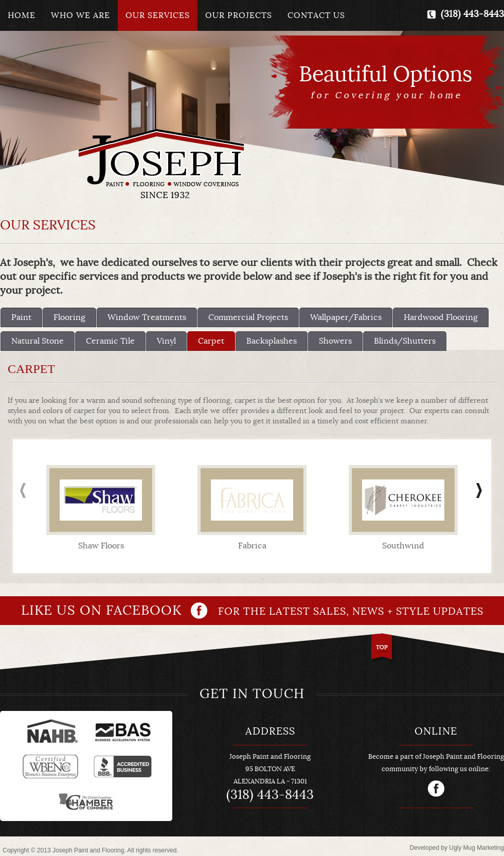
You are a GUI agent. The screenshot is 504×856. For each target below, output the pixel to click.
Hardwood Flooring (441, 317)
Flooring (69, 317)
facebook (436, 789)
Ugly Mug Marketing (476, 848)
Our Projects (239, 15)
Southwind (403, 546)
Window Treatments (147, 317)
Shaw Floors (101, 546)
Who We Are (80, 15)
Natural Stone (38, 341)
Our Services (158, 15)
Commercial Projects (248, 317)
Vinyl (166, 341)
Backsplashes (272, 341)
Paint (21, 317)
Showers (335, 341)
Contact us (316, 15)
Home (22, 15)
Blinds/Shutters (405, 341)
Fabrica (252, 546)
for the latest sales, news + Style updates (252, 611)
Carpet (211, 341)
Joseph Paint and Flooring (161, 163)
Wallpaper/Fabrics (346, 317)
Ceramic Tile (110, 341)
